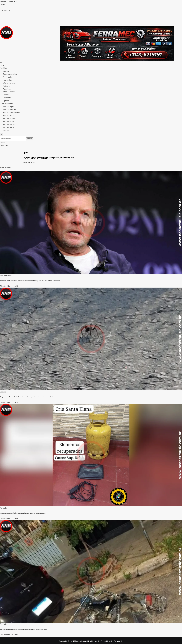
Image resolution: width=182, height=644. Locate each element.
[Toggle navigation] (1, 63)
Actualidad (7, 89)
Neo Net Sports (9, 121)
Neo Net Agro (8, 106)
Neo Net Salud (9, 115)
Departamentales (10, 74)
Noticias (3, 68)
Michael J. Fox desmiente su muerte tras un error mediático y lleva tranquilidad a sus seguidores (30, 281)
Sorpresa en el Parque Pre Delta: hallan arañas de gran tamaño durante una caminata (27, 397)
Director (3, 286)
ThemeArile (118, 641)
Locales (6, 71)
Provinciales (8, 77)
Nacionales (7, 80)
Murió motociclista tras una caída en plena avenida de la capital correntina (23, 629)
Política (6, 95)
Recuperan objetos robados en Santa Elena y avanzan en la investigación (23, 513)
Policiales (6, 86)
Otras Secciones (7, 103)
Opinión (6, 101)
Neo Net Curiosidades (12, 112)
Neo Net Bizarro (9, 109)
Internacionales (9, 83)
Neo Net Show (9, 118)
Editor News (106, 641)
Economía (7, 98)
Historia (6, 130)
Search (30, 139)
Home (2, 142)
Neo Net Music (93, 641)
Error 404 (4, 146)
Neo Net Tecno (9, 124)
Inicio (2, 65)
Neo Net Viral (8, 127)
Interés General (9, 92)
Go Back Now (29, 162)
